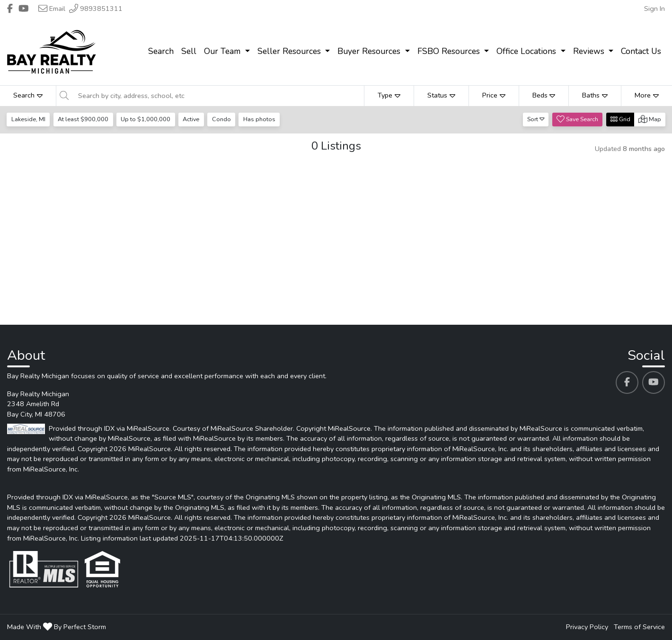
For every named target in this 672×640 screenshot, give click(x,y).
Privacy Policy (587, 627)
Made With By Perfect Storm (57, 627)
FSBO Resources (450, 51)
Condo (221, 119)
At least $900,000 (83, 119)
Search (28, 95)
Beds (544, 95)
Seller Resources (290, 51)
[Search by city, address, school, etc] (218, 96)
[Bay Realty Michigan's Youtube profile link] (654, 382)
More (647, 95)
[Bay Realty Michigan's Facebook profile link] (627, 382)
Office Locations (527, 51)
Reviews (590, 51)
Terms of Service (639, 627)
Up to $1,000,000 (146, 119)
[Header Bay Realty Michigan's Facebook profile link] (10, 9)
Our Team (223, 51)
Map (650, 119)
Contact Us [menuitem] (641, 51)
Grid (620, 119)
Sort (536, 119)
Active (191, 119)
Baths (595, 95)
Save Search (577, 119)
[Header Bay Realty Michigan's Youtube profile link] (24, 9)
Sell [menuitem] (189, 51)
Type (389, 95)
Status (441, 95)
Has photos (259, 119)
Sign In (654, 9)
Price (494, 95)
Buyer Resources (370, 51)
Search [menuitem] (161, 51)
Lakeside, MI (28, 119)
